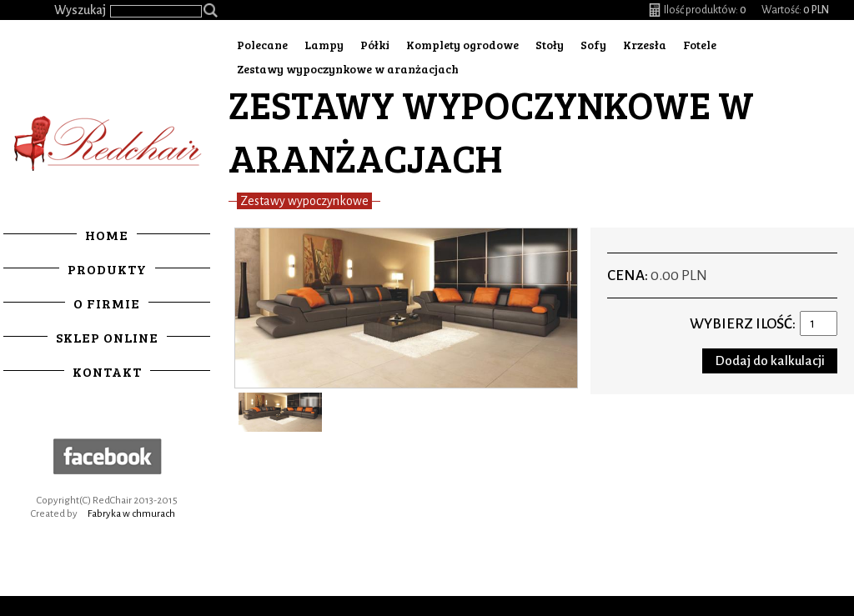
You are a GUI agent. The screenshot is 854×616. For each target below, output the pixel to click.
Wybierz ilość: (743, 324)
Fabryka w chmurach (131, 514)
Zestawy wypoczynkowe (304, 201)
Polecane (262, 45)
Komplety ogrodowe (462, 45)
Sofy (593, 45)
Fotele (700, 45)
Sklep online (107, 337)
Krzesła (645, 45)
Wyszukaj (80, 10)
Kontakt (107, 371)
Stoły (550, 45)
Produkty (107, 269)
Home (107, 235)
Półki (375, 45)
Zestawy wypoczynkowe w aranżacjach (348, 69)
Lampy (324, 45)
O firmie (107, 303)
